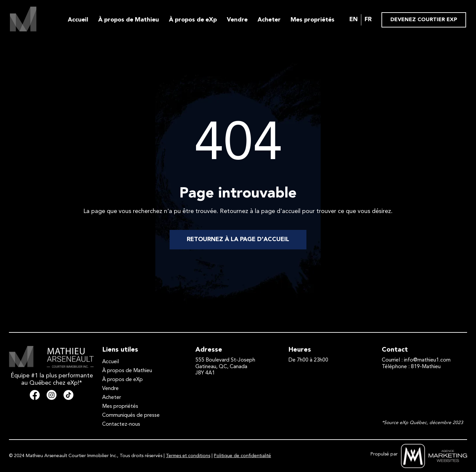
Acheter (269, 20)
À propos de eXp (193, 20)
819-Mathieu (426, 367)
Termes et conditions (188, 456)
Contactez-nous (121, 424)
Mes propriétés (313, 20)
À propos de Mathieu (129, 20)
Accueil (78, 20)
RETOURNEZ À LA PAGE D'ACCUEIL (238, 239)
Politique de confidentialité (242, 456)
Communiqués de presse (131, 415)
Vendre (237, 20)
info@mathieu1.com (427, 360)
